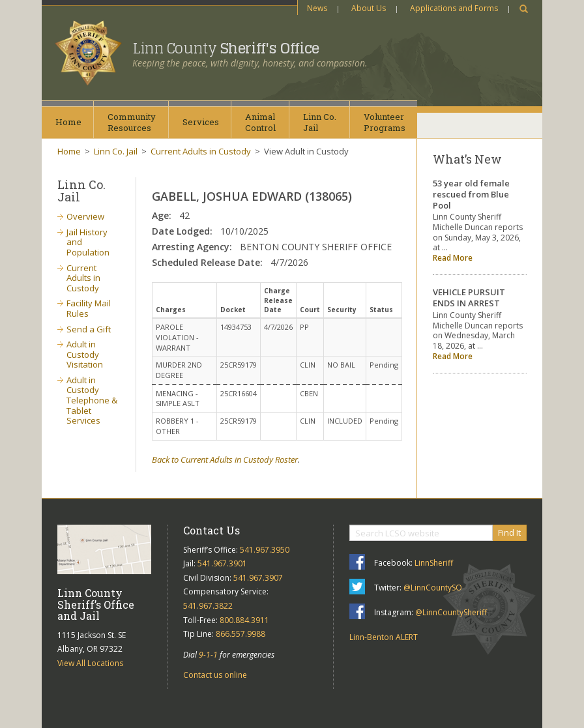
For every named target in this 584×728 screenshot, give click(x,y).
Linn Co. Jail (116, 151)
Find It (509, 532)
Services (201, 122)
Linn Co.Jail (320, 122)
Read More (453, 258)
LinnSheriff (434, 563)
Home (68, 122)
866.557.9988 (241, 634)
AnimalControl (260, 122)
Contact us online (215, 675)
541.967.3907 (258, 578)
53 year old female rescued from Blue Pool (471, 194)
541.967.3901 (222, 563)
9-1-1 (208, 655)
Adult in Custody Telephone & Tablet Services (92, 400)
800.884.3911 (244, 620)
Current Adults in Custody (201, 151)
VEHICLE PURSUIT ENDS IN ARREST (469, 298)
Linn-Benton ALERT (384, 637)
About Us (369, 8)
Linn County (226, 48)
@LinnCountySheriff (451, 612)
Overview (85, 216)
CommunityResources (132, 122)
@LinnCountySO (433, 588)
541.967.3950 (265, 550)
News (317, 8)
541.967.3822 (208, 606)
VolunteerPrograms (385, 122)
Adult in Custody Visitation (85, 354)
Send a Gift (89, 329)
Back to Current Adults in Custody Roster (225, 459)
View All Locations (90, 663)
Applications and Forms (454, 8)
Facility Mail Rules (89, 308)
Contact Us (212, 530)
